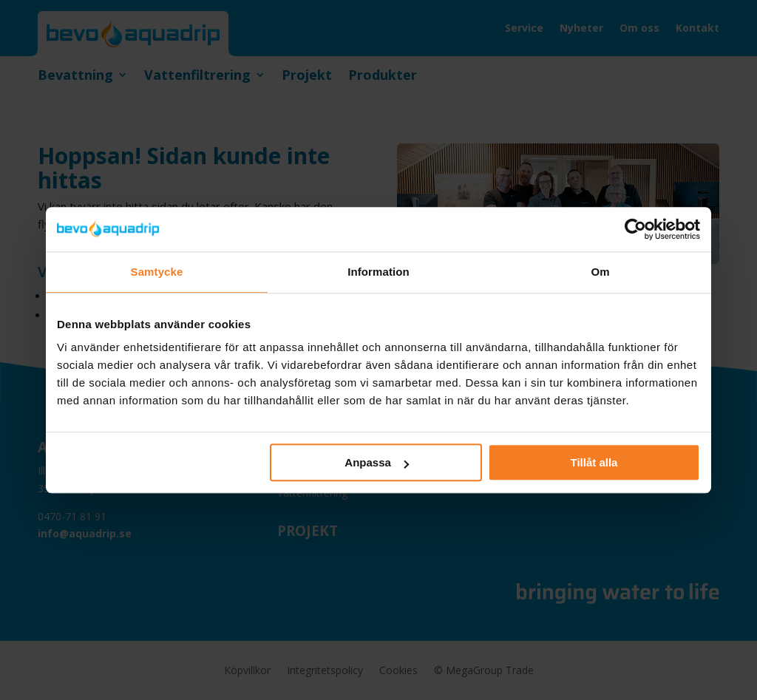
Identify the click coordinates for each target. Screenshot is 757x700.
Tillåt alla (594, 462)
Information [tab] (378, 272)
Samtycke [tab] (157, 272)
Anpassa (377, 462)
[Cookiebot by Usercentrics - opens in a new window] (635, 229)
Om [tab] (600, 272)
